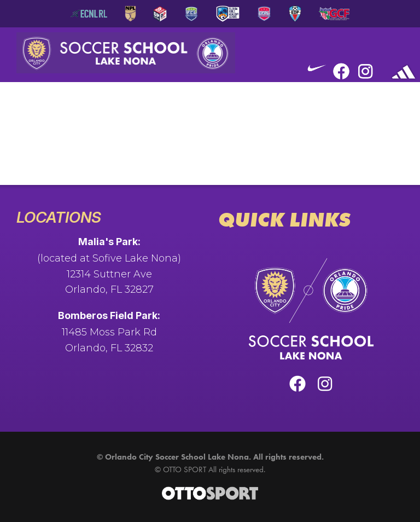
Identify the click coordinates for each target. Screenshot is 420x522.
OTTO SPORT (185, 469)
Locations (59, 217)
